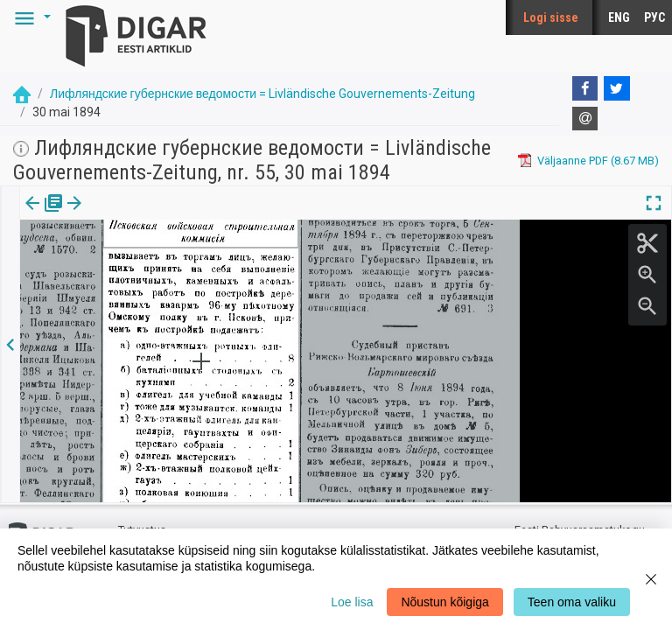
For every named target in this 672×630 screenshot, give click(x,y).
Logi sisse (551, 17)
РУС (654, 17)
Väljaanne (44, 215)
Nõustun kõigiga (444, 602)
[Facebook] (585, 88)
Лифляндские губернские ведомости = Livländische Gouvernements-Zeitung (262, 94)
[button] (30, 17)
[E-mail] (585, 119)
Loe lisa (352, 602)
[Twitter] (617, 88)
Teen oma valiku (572, 602)
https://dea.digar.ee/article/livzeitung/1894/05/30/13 (154, 284)
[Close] (651, 579)
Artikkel (122, 215)
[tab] (44, 216)
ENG (619, 17)
